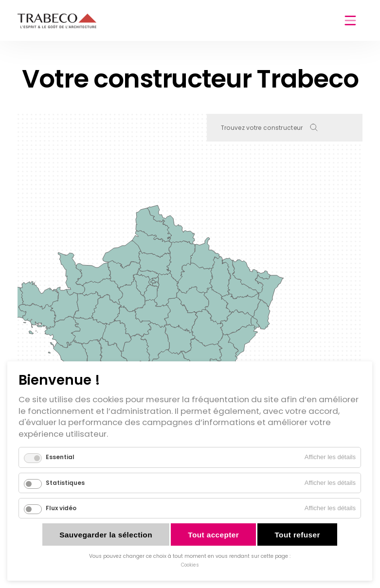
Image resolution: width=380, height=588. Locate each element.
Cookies (190, 565)
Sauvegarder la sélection (106, 535)
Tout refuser (297, 535)
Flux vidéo (61, 508)
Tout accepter (213, 535)
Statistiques (65, 483)
